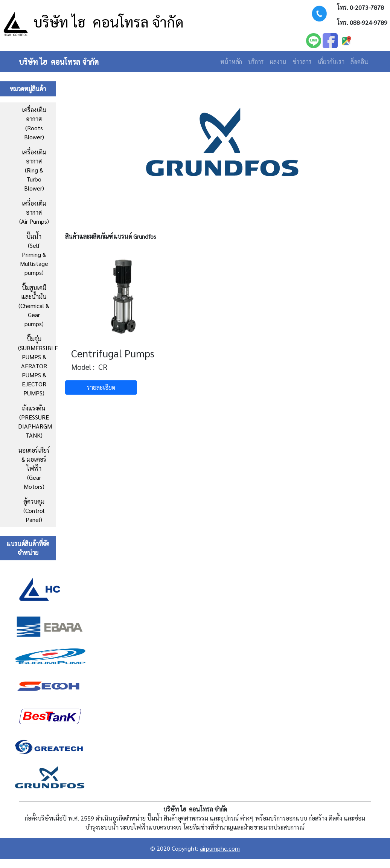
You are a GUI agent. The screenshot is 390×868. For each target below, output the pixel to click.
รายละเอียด (101, 387)
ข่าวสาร (302, 62)
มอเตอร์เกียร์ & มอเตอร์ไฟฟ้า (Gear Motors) (34, 468)
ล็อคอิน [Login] (359, 62)
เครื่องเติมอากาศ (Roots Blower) (34, 123)
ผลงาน (278, 62)
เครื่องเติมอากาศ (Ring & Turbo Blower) (34, 170)
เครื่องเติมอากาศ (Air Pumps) (34, 212)
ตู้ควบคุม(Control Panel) (34, 510)
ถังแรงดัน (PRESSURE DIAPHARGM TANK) (35, 422)
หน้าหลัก (231, 62)
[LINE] (314, 40)
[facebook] (330, 40)
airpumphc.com (220, 848)
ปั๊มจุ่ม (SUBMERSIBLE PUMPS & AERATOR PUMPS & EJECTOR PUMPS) (37, 366)
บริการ (256, 62)
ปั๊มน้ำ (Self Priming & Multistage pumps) (34, 254)
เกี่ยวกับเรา (331, 62)
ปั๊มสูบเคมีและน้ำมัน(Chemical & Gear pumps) (34, 306)
